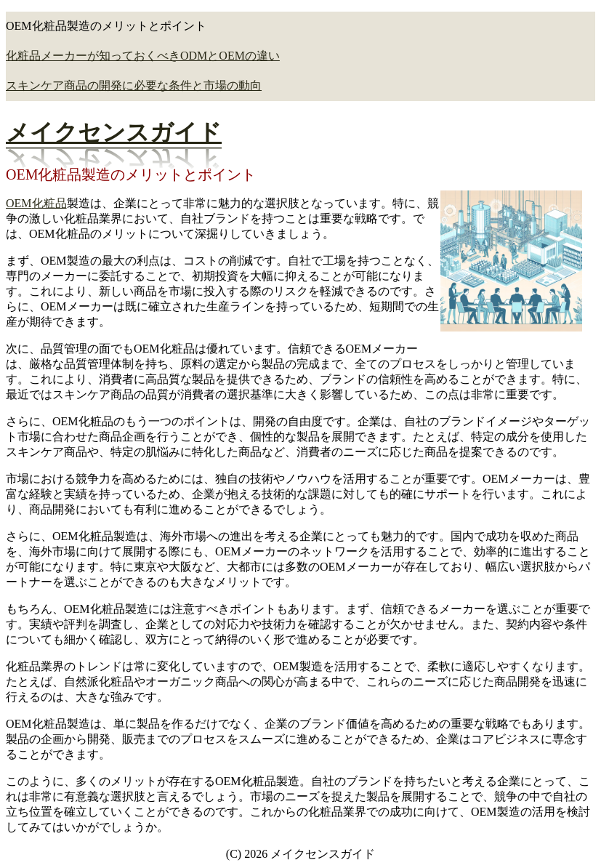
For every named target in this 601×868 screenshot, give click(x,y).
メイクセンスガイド (114, 132)
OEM (19, 203)
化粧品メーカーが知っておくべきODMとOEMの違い (143, 56)
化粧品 (49, 203)
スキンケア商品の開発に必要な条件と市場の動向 (134, 85)
